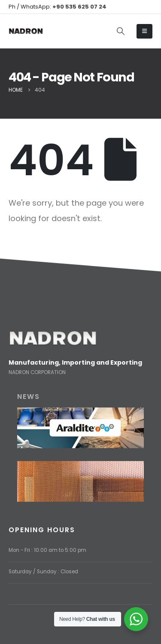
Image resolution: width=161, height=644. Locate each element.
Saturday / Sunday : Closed (43, 572)
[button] (121, 31)
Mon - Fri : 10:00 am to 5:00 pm (47, 550)
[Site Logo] (26, 31)
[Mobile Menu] (144, 31)
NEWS (29, 397)
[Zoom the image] (53, 335)
